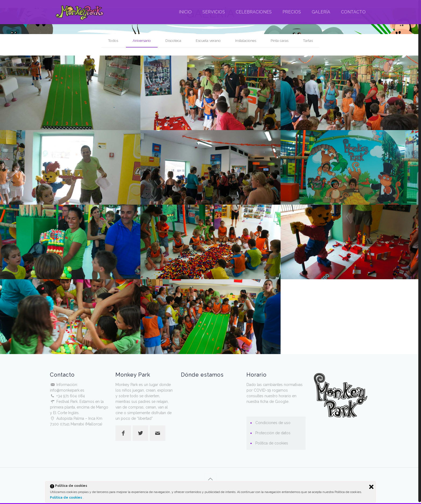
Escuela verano (209, 41)
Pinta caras (282, 41)
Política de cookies (66, 498)
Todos (110, 41)
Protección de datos (273, 433)
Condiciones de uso (273, 423)
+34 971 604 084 (71, 396)
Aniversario (140, 41)
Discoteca (172, 41)
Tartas (311, 41)
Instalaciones (247, 41)
